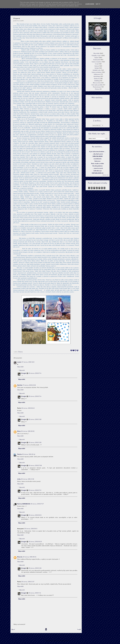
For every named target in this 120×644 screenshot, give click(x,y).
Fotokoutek (97, 60)
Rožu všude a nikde (98, 163)
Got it (98, 4)
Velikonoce (97, 74)
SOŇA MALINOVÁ (98, 156)
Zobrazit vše (106, 175)
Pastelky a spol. (96, 55)
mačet (19, 362)
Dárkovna (97, 79)
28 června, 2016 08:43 (28, 408)
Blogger (72, 641)
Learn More (90, 4)
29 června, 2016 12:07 (28, 582)
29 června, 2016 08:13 (31, 529)
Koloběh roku (97, 70)
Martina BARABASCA (24, 504)
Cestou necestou (97, 62)
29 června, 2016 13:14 (35, 593)
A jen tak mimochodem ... (98, 152)
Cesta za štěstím (97, 72)
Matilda (20, 385)
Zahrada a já (98, 171)
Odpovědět (20, 367)
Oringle (24, 373)
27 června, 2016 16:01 (28, 362)
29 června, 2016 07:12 (35, 490)
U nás (97, 64)
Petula (20, 454)
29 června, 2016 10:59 (35, 568)
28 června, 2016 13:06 (35, 419)
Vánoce (97, 66)
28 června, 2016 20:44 (29, 454)
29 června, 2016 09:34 (30, 557)
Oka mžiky (96, 53)
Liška (19, 479)
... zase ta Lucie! (98, 168)
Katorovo (98, 161)
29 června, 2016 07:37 (37, 504)
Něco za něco (97, 83)
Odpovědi (22, 370)
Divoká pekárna (98, 166)
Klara (19, 431)
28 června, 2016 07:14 (35, 373)
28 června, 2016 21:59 (28, 479)
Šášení (96, 58)
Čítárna (20, 352)
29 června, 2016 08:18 (35, 515)
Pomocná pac (97, 87)
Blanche (20, 557)
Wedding (97, 81)
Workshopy (97, 76)
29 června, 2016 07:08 (35, 465)
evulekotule (98, 159)
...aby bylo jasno (98, 154)
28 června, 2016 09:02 (28, 431)
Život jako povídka (97, 85)
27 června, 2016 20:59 (29, 385)
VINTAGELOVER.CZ (98, 173)
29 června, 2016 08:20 (35, 542)
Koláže (97, 68)
